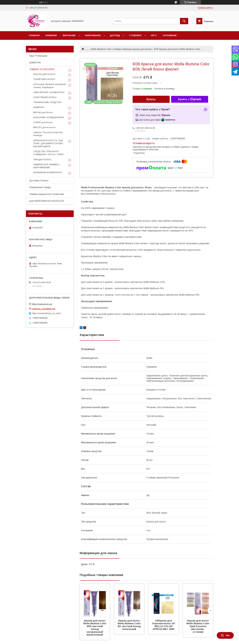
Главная (34, 35)
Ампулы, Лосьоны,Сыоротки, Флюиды (48, 134)
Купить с (190, 99)
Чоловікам (170, 35)
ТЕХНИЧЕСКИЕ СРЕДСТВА (47, 102)
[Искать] (184, 21)
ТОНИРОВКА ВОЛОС (44, 79)
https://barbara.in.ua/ (42, 304)
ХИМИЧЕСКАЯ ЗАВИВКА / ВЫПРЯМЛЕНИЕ (47, 166)
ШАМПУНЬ (35, 63)
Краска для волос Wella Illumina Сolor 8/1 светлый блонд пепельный (130, 625)
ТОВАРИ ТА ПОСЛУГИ (42, 69)
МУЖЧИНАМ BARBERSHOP (48, 172)
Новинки (51, 35)
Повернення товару (40, 187)
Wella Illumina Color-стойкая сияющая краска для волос (121, 49)
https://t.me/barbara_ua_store (47, 313)
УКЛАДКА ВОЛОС (43, 160)
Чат (225, 635)
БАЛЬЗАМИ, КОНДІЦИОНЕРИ (49, 117)
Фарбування (93, 35)
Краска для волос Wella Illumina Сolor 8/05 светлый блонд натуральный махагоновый (96, 628)
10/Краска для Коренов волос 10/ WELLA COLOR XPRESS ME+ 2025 (164, 625)
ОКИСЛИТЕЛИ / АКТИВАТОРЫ (49, 92)
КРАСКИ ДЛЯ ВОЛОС (44, 74)
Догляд (115, 35)
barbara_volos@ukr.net (44, 309)
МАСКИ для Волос (43, 112)
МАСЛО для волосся (44, 127)
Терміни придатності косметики (47, 194)
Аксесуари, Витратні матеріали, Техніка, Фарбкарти (50, 86)
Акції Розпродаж (38, 56)
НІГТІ (154, 35)
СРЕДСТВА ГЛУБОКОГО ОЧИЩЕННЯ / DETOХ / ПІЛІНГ (49, 153)
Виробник (69, 35)
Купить (151, 99)
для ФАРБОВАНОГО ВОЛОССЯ (47, 201)
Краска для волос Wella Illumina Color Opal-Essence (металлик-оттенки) (198, 626)
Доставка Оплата (39, 180)
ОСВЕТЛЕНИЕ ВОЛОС (45, 97)
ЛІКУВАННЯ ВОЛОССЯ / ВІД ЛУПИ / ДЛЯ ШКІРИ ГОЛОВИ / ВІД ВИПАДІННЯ (48, 143)
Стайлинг (135, 35)
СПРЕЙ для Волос (43, 122)
